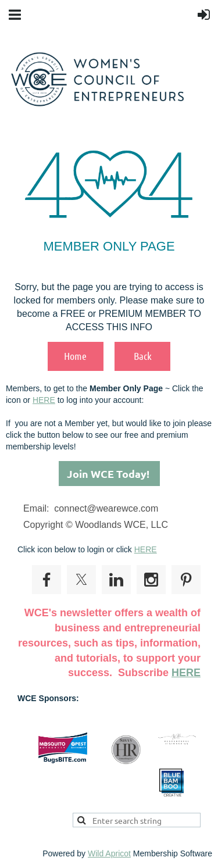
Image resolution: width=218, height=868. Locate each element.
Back (143, 356)
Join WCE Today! (109, 474)
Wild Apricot (109, 853)
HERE (44, 400)
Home (75, 356)
